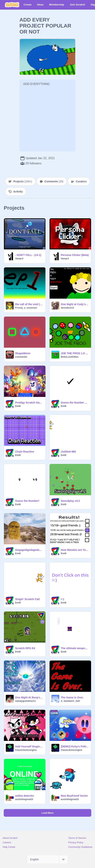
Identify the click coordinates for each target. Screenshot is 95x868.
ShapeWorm (23, 353)
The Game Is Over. (72, 697)
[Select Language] (47, 859)
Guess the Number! (27, 501)
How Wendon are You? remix (75, 550)
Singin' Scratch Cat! (27, 599)
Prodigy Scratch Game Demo (29, 403)
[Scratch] (12, 5)
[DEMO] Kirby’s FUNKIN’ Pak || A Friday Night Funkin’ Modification (75, 746)
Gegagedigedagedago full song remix (29, 550)
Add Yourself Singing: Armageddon (29, 746)
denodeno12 (67, 308)
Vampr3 (19, 259)
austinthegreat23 (24, 799)
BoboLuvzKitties (70, 357)
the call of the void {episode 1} (29, 304)
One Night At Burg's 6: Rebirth (29, 697)
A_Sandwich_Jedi (70, 701)
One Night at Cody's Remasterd (75, 304)
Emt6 (18, 406)
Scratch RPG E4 (25, 648)
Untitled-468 (68, 452)
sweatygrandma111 (26, 701)
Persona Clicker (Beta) (75, 255)
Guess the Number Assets (75, 403)
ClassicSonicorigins (26, 750)
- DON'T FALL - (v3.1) (28, 255)
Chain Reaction (25, 452)
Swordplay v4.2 (70, 501)
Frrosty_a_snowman (26, 308)
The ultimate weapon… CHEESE (75, 648)
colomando (21, 357)
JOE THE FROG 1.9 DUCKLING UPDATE (75, 353)
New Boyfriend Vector (74, 796)
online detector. (25, 796)
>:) (62, 599)
